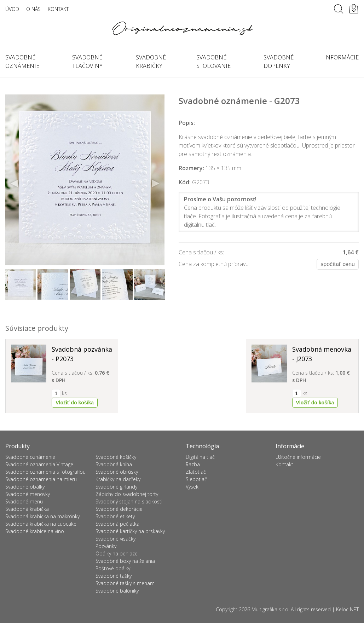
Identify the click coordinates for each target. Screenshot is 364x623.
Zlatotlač (196, 472)
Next (155, 184)
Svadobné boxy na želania (125, 561)
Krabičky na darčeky (118, 479)
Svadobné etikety (115, 516)
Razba (193, 464)
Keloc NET (347, 609)
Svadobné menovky (28, 494)
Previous (15, 184)
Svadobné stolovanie (213, 62)
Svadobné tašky (114, 576)
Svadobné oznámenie (30, 457)
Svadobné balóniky (117, 591)
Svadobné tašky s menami (126, 583)
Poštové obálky (113, 568)
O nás (33, 9)
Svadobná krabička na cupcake (41, 524)
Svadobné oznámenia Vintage (39, 464)
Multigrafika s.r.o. (270, 609)
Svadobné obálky (25, 487)
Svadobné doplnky (279, 62)
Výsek (192, 487)
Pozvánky (106, 546)
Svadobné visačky (115, 539)
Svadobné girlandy (116, 487)
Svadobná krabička (27, 509)
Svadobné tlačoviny (87, 62)
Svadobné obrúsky (117, 472)
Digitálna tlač (200, 457)
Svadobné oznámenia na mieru (41, 479)
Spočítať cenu (338, 264)
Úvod (12, 9)
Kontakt (58, 9)
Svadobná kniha (114, 464)
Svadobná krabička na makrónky (42, 516)
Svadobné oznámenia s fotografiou (45, 472)
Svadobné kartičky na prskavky (130, 531)
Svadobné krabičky (151, 62)
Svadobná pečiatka (117, 524)
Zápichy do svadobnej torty (127, 494)
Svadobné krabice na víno (35, 531)
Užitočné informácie (298, 457)
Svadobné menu (24, 501)
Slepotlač (196, 479)
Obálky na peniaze (117, 553)
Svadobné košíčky (116, 457)
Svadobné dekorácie (119, 509)
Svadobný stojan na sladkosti (129, 501)
